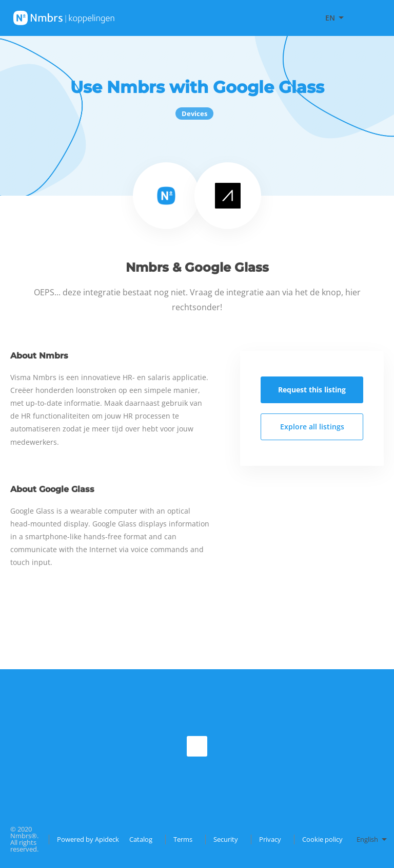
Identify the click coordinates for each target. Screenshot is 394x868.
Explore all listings (312, 427)
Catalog (141, 839)
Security (226, 839)
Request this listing (312, 390)
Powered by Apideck (88, 839)
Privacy (270, 839)
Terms (183, 839)
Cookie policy (322, 839)
